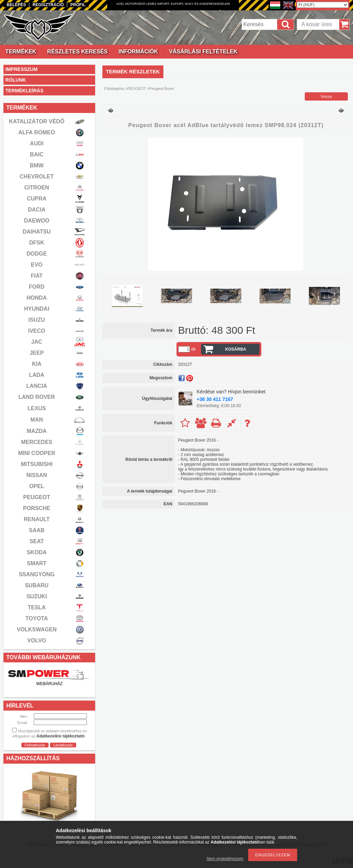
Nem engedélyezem (225, 859)
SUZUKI (37, 596)
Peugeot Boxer (162, 89)
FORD (37, 287)
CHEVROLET (37, 177)
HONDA (37, 298)
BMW (37, 166)
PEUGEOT (37, 497)
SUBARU (37, 585)
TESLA (37, 607)
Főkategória (114, 89)
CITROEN (37, 188)
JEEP (37, 353)
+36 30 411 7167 (215, 399)
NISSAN (37, 475)
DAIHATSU (37, 232)
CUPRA (37, 199)
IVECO (37, 331)
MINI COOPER (37, 453)
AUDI (37, 143)
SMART (37, 563)
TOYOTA (37, 618)
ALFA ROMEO (37, 132)
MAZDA (37, 431)
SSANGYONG (37, 574)
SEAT (37, 541)
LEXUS (37, 408)
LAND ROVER (37, 397)
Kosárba (236, 349)
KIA (37, 364)
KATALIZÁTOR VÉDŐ (37, 121)
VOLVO (37, 640)
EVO (37, 265)
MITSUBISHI (37, 464)
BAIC (37, 154)
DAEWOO (37, 221)
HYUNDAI (37, 309)
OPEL (37, 486)
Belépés (16, 5)
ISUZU (37, 320)
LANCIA (37, 386)
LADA (37, 375)
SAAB (37, 530)
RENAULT (37, 519)
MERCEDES (37, 442)
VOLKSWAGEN (37, 629)
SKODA (37, 552)
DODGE (37, 254)
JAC (37, 342)
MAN (37, 420)
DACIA (37, 210)
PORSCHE (37, 508)
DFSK (37, 243)
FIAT (37, 276)
